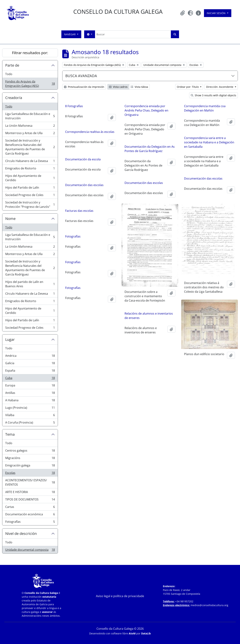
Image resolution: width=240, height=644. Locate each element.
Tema (10, 434)
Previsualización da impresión (84, 87)
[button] (182, 13)
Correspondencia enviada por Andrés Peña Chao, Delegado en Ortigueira (146, 110)
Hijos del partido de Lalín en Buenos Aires (30, 284)
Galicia (30, 364)
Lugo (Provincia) (30, 408)
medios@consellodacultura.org (209, 605)
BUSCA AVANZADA (81, 76)
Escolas (30, 474)
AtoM (132, 633)
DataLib (146, 633)
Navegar (70, 34)
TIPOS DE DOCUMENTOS (30, 500)
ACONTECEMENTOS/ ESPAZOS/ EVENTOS (30, 482)
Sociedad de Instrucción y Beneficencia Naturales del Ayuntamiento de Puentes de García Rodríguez (30, 147)
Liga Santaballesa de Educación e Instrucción (30, 116)
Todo (9, 74)
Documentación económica (30, 515)
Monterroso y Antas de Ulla (30, 134)
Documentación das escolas (203, 178)
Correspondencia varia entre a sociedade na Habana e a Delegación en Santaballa (209, 142)
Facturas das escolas (79, 211)
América (30, 356)
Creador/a (14, 98)
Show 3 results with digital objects (213, 95)
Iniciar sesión (216, 13)
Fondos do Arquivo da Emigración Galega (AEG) (30, 84)
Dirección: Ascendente (220, 87)
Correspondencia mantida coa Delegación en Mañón (205, 108)
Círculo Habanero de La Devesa (30, 162)
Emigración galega (30, 466)
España (30, 371)
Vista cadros (118, 87)
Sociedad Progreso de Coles (30, 196)
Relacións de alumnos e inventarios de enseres (149, 315)
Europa (30, 386)
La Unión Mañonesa (30, 126)
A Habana (30, 401)
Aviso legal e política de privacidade (120, 596)
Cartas (30, 508)
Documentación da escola (83, 159)
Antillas (30, 394)
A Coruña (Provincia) (30, 423)
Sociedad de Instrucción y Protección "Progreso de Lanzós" (30, 205)
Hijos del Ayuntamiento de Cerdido (30, 178)
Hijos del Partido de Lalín (30, 188)
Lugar (10, 339)
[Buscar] (133, 34)
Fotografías (30, 522)
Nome (10, 219)
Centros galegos (30, 451)
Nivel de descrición (21, 533)
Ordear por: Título (188, 87)
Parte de (12, 65)
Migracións (30, 459)
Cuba (30, 379)
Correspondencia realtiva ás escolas (90, 132)
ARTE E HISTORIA (30, 493)
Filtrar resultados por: (30, 53)
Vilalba (30, 416)
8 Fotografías (74, 106)
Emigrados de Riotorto (30, 169)
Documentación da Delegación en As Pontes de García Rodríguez (150, 149)
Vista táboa (139, 87)
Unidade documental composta (30, 550)
